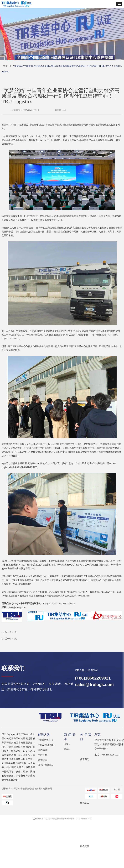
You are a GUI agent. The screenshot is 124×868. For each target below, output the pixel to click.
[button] (119, 4)
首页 (5, 66)
